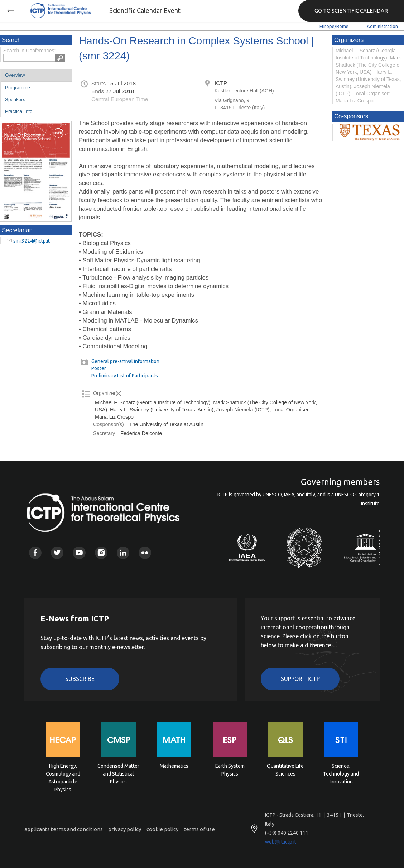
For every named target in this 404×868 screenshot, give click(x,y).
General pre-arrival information (125, 361)
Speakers (15, 99)
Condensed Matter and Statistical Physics (118, 773)
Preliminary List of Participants (125, 376)
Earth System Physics (230, 770)
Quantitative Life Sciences (285, 770)
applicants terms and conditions (64, 829)
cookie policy (162, 829)
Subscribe (80, 679)
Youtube (79, 553)
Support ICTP (300, 679)
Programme (18, 88)
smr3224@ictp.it (32, 241)
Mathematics (174, 766)
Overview (15, 75)
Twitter (57, 553)
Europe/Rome (334, 26)
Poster (99, 368)
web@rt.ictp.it (281, 842)
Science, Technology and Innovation (341, 773)
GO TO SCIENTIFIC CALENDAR (351, 11)
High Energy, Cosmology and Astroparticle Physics (63, 773)
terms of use (199, 829)
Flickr (145, 553)
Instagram (101, 553)
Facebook (35, 553)
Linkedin (123, 553)
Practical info (19, 111)
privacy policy (125, 829)
